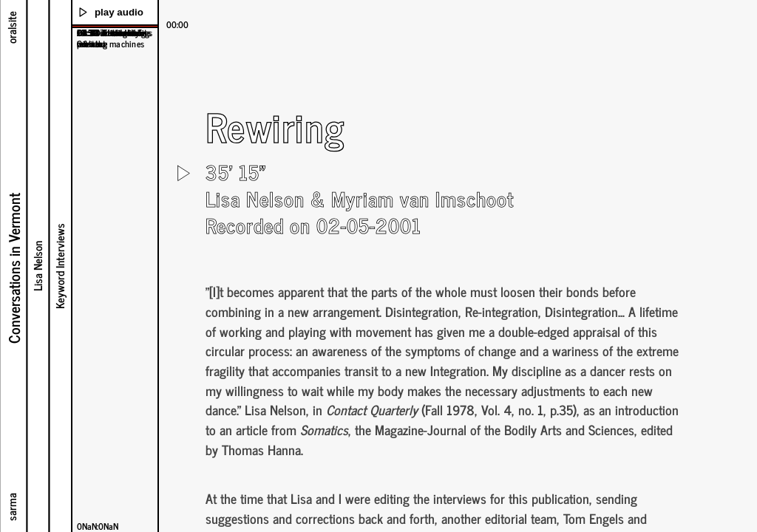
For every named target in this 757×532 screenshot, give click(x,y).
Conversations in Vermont (13, 268)
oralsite (11, 27)
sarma (11, 507)
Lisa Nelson (37, 266)
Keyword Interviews (59, 266)
